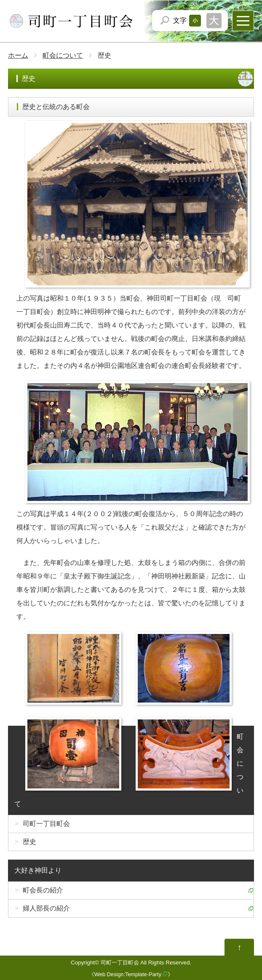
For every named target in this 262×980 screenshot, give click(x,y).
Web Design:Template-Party (128, 974)
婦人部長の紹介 (46, 908)
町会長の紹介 (43, 890)
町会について (63, 55)
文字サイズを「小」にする (195, 21)
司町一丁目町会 (46, 824)
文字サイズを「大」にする (214, 21)
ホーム (18, 55)
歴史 (29, 842)
